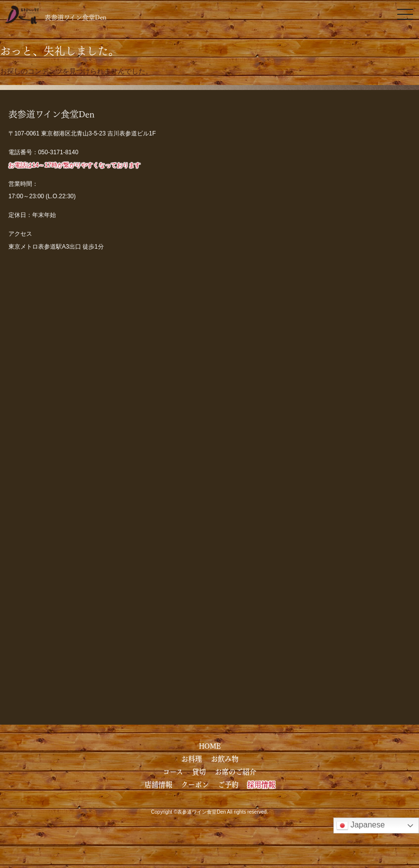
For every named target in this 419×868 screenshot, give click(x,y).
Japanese (361, 825)
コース (173, 771)
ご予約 (228, 784)
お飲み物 (225, 758)
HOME (210, 745)
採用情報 (261, 784)
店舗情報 (158, 784)
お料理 (191, 758)
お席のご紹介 (235, 771)
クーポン (195, 784)
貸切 (199, 771)
